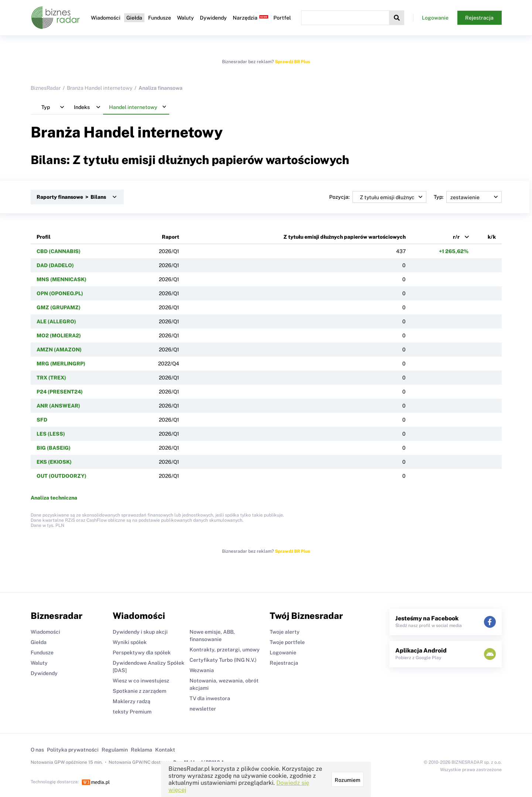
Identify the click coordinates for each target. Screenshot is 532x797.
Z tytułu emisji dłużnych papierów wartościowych (345, 237)
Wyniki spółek (130, 642)
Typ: (468, 197)
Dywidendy (213, 18)
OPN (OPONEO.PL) (60, 293)
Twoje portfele (287, 642)
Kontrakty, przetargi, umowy (225, 650)
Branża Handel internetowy (100, 88)
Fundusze (160, 18)
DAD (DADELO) (55, 265)
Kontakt (165, 750)
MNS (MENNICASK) (62, 279)
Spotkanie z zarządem (139, 691)
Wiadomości (106, 18)
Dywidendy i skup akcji (140, 632)
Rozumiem (347, 780)
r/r (456, 237)
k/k (492, 237)
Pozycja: (378, 197)
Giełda (134, 18)
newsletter (203, 709)
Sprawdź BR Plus (292, 62)
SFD (42, 420)
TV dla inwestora (210, 698)
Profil (44, 237)
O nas (37, 750)
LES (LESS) (51, 434)
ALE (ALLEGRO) (56, 321)
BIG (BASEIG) (54, 448)
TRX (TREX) (51, 378)
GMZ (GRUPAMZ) (59, 307)
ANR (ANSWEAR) (58, 406)
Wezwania (202, 670)
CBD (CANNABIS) (59, 251)
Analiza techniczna (54, 498)
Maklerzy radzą (132, 701)
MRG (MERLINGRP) (61, 364)
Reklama (141, 750)
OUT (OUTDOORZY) (62, 476)
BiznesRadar (46, 88)
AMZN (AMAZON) (59, 350)
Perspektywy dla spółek (142, 653)
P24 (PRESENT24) (60, 392)
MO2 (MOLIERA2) (59, 336)
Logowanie (435, 18)
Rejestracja (479, 18)
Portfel (282, 18)
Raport (170, 237)
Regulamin (115, 750)
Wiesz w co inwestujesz (141, 681)
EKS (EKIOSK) (54, 462)
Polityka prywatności (73, 750)
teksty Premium (132, 712)
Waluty (185, 18)
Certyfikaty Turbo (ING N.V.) (223, 660)
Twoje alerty (285, 632)
